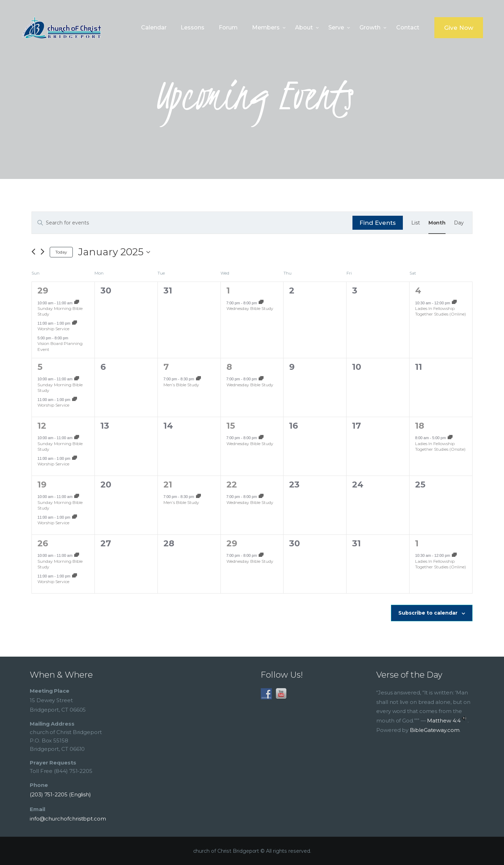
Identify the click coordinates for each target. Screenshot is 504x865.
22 (232, 485)
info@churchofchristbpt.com (68, 819)
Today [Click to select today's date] (61, 252)
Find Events (378, 223)
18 (420, 426)
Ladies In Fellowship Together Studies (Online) (440, 311)
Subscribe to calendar (428, 613)
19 (42, 485)
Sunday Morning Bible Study (60, 311)
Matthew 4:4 (444, 721)
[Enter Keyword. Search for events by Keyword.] (192, 223)
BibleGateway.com (435, 730)
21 (168, 485)
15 (231, 426)
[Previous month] (33, 252)
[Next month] (43, 252)
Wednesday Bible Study (250, 308)
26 (43, 543)
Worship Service (53, 329)
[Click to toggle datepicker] (114, 252)
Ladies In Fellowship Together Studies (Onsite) (440, 447)
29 (43, 290)
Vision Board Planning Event (60, 346)
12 (42, 426)
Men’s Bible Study (181, 385)
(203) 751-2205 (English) (60, 794)
